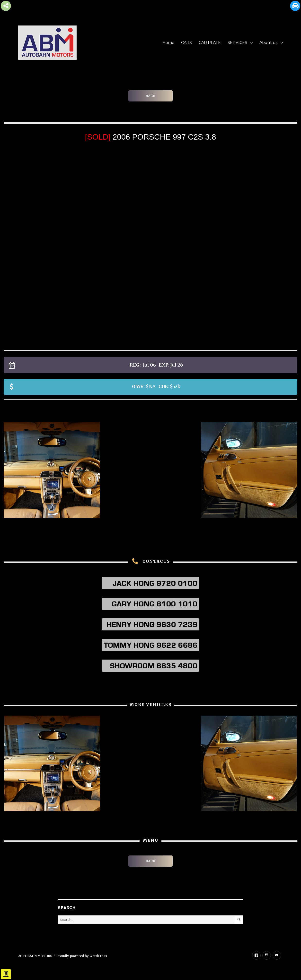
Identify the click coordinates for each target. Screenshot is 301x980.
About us (268, 43)
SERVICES (237, 43)
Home (168, 43)
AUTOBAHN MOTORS (35, 956)
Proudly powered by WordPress (82, 956)
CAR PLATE (210, 43)
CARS (186, 43)
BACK (150, 96)
